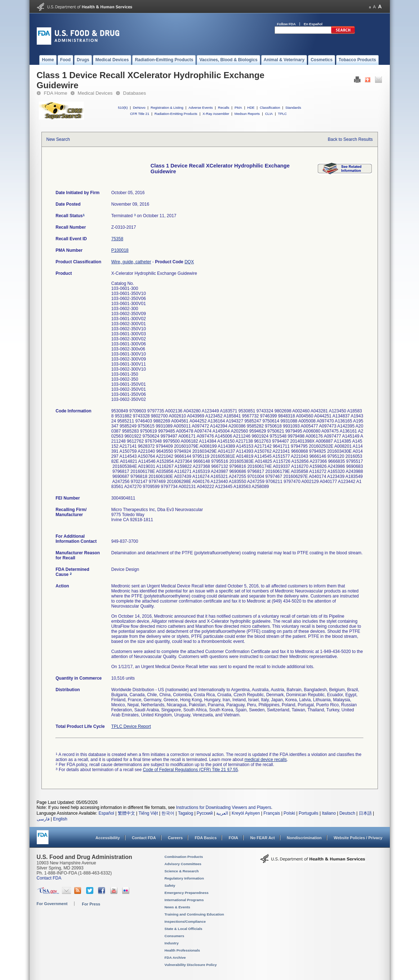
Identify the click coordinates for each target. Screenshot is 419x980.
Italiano (329, 813)
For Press (91, 904)
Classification (270, 108)
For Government (52, 904)
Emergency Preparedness (187, 893)
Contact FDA (144, 838)
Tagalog (186, 813)
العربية (222, 813)
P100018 (120, 250)
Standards (293, 108)
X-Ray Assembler (216, 114)
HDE (251, 108)
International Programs (184, 900)
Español (106, 813)
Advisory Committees (183, 864)
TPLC (283, 114)
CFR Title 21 (140, 114)
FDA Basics (206, 838)
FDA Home (56, 93)
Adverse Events (200, 108)
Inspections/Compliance (185, 921)
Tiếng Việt (148, 813)
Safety (170, 885)
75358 (117, 239)
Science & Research (182, 871)
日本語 (365, 813)
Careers (175, 838)
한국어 (168, 813)
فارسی (43, 819)
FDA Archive (175, 957)
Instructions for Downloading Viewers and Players (224, 807)
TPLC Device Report (131, 726)
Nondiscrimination (304, 838)
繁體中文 (126, 813)
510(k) (123, 108)
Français (272, 813)
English (60, 819)
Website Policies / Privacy (358, 838)
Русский (205, 813)
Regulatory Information (184, 878)
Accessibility (108, 838)
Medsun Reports (247, 114)
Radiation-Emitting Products (176, 114)
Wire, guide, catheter (131, 262)
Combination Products (184, 857)
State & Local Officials (184, 929)
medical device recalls (266, 760)
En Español (313, 24)
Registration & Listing (167, 108)
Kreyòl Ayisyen (246, 813)
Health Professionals (182, 950)
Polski (289, 813)
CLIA (269, 114)
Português (309, 813)
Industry (172, 943)
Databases (135, 93)
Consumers (175, 936)
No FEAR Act (262, 838)
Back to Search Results (350, 139)
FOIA (233, 838)
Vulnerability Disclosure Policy (191, 965)
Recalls (224, 108)
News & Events (177, 907)
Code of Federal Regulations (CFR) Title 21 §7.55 (190, 770)
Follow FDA (286, 24)
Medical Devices (95, 93)
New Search (58, 139)
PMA (238, 108)
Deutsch (347, 813)
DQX (189, 262)
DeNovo (139, 108)
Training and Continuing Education (194, 914)
